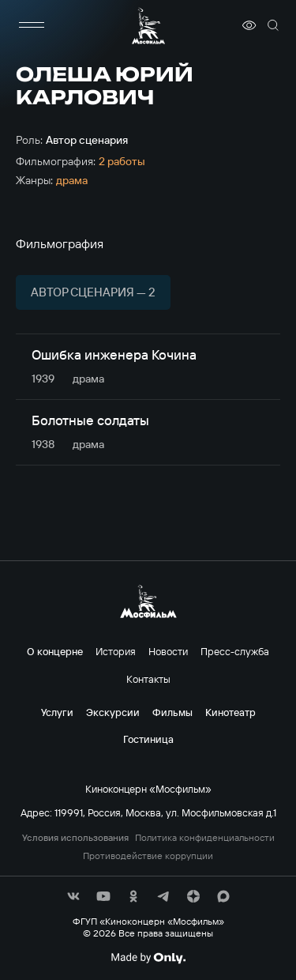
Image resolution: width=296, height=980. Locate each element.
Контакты (148, 679)
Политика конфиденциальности (205, 838)
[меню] (32, 25)
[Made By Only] (148, 958)
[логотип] (148, 26)
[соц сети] (73, 896)
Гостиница (148, 739)
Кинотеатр (230, 712)
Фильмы (172, 712)
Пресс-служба (235, 651)
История (116, 651)
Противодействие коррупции (148, 856)
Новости (168, 651)
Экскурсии (113, 712)
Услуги (57, 712)
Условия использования (75, 838)
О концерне (55, 651)
